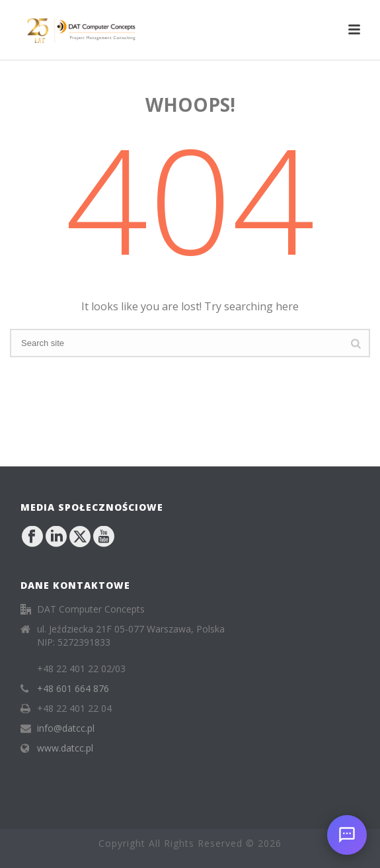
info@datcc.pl (66, 728)
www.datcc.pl (65, 748)
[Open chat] (347, 835)
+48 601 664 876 (73, 689)
